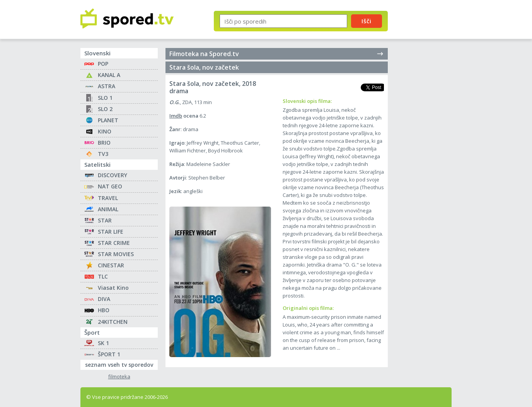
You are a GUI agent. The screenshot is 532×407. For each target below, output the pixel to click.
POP (103, 64)
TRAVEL (108, 198)
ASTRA (107, 86)
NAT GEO (110, 186)
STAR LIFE (111, 232)
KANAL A (109, 75)
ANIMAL (108, 209)
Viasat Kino (113, 288)
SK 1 (103, 343)
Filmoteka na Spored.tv (277, 54)
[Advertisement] (426, 127)
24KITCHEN (113, 322)
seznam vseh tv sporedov (121, 364)
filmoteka (119, 377)
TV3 (103, 154)
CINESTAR (111, 265)
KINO (105, 131)
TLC (103, 276)
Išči (367, 21)
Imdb (176, 116)
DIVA (104, 299)
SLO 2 (105, 109)
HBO (104, 310)
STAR (105, 220)
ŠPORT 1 (109, 354)
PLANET (108, 120)
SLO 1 (105, 98)
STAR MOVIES (116, 254)
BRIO (104, 143)
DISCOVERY (113, 175)
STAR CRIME (114, 243)
